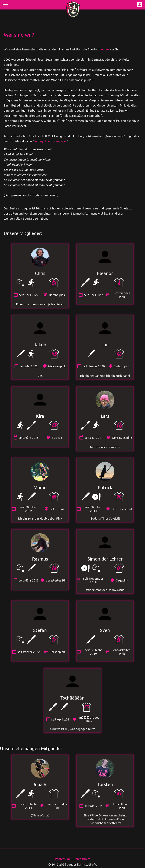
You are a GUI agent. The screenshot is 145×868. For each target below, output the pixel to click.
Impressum (62, 859)
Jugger (104, 49)
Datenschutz (82, 859)
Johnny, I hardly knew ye (50, 141)
